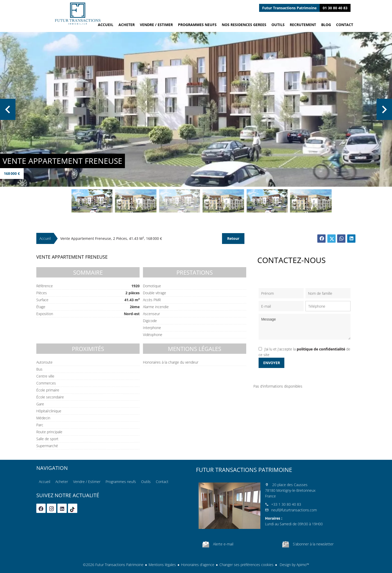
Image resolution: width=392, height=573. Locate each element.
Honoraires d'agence (198, 565)
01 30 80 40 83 (335, 8)
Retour (233, 238)
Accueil (78, 14)
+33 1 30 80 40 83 (286, 504)
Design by (294, 565)
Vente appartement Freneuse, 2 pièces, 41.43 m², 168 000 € (111, 238)
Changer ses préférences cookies (246, 565)
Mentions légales (162, 565)
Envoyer (272, 363)
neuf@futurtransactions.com (294, 510)
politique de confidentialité (321, 349)
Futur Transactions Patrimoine (244, 470)
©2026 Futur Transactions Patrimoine (113, 565)
